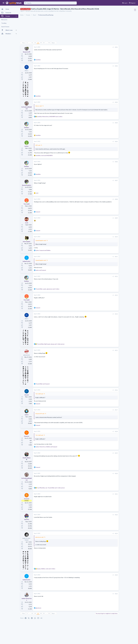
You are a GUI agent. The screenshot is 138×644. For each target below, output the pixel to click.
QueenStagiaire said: (41, 241)
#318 (106, 432)
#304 (106, 124)
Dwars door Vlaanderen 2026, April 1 (123, 117)
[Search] (50, 3)
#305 (106, 143)
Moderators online (116, 219)
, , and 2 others (50, 117)
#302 (106, 66)
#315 (106, 351)
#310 (106, 238)
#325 (106, 595)
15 (44, 43)
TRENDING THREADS (116, 95)
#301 (106, 47)
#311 (106, 258)
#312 (106, 277)
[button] (4, 3)
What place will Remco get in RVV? (123, 126)
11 (32, 43)
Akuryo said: (39, 106)
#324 (106, 576)
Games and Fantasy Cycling (120, 215)
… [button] (30, 43)
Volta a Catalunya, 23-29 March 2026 (123, 99)
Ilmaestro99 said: (40, 415)
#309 (106, 219)
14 (41, 43)
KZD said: (38, 146)
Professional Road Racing (119, 104)
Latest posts (114, 162)
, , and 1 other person (51, 345)
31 (49, 43)
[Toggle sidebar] (135, 10)
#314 (106, 315)
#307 (106, 181)
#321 (106, 495)
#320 (106, 474)
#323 (106, 534)
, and (44, 156)
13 (38, 43)
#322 (106, 516)
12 (35, 43)
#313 (106, 296)
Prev (24, 43)
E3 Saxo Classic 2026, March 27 (122, 153)
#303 (106, 102)
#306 (106, 163)
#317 (106, 411)
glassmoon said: (40, 538)
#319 (106, 454)
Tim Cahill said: (39, 395)
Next (53, 43)
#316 (106, 391)
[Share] (102, 47)
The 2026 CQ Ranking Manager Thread (124, 212)
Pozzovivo (116, 181)
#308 (106, 200)
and (41, 271)
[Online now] (27, 127)
